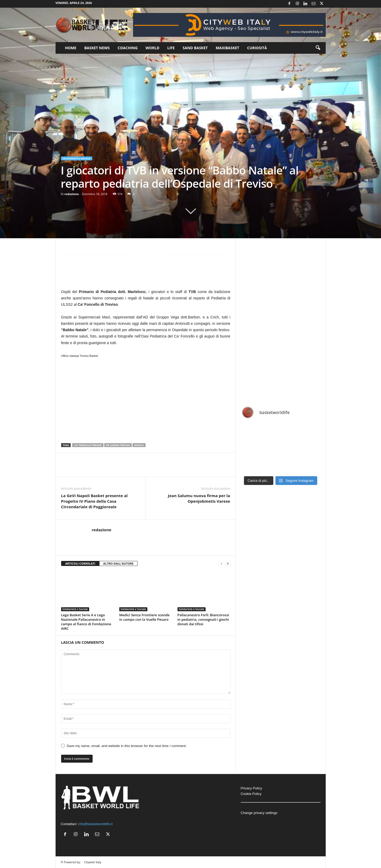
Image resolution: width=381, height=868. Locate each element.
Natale (139, 445)
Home (71, 48)
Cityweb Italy (93, 862)
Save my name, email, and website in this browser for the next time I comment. (127, 746)
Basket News (97, 48)
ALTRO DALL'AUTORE (118, 563)
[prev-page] (221, 564)
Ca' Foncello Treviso (88, 445)
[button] (318, 48)
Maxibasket (227, 48)
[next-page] (228, 564)
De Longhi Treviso (118, 445)
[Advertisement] (146, 274)
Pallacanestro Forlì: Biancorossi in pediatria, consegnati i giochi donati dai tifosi (203, 619)
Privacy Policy (251, 788)
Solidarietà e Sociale (77, 158)
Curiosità (257, 48)
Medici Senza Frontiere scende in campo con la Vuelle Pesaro (144, 617)
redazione (71, 194)
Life (171, 48)
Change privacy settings (259, 813)
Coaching (128, 48)
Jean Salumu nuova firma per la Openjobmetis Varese (199, 498)
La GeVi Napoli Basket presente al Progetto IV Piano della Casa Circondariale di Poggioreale (94, 501)
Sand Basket (195, 48)
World (152, 48)
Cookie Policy (251, 794)
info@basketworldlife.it (95, 824)
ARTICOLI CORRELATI (80, 563)
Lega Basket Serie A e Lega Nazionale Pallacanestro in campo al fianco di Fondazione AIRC (86, 622)
